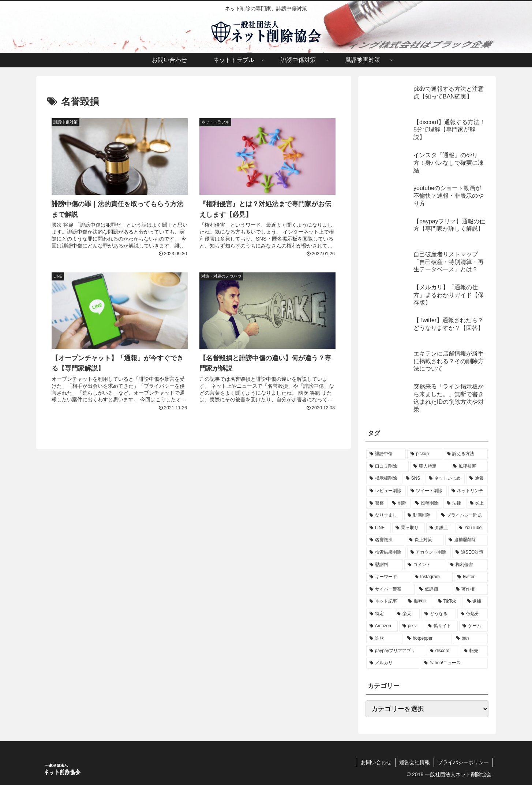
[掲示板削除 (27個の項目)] (384, 479)
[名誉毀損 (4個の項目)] (385, 540)
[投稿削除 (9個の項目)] (427, 503)
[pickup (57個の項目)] (425, 454)
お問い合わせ (376, 762)
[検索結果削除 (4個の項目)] (386, 553)
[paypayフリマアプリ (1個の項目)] (396, 651)
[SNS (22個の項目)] (413, 479)
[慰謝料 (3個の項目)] (385, 565)
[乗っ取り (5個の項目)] (409, 528)
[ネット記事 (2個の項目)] (385, 602)
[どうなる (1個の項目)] (439, 614)
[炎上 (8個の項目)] (477, 503)
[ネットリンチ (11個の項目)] (468, 491)
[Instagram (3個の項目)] (432, 577)
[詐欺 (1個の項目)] (384, 639)
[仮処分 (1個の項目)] (473, 614)
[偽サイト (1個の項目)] (441, 626)
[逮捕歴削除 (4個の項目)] (467, 540)
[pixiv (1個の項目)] (411, 626)
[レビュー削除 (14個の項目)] (386, 491)
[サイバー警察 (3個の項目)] (390, 589)
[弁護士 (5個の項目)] (440, 528)
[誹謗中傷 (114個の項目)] (386, 454)
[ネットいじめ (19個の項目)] (445, 479)
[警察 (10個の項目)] (377, 503)
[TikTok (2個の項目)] (449, 602)
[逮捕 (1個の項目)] (476, 602)
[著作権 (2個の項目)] (470, 589)
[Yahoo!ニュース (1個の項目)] (454, 663)
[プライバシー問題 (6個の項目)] (463, 516)
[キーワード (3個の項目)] (388, 577)
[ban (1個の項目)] (470, 639)
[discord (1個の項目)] (443, 651)
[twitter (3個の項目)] (471, 577)
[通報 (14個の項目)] (477, 479)
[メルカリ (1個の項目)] (393, 663)
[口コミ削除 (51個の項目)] (387, 466)
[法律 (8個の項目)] (454, 503)
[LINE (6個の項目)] (379, 528)
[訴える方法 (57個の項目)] (466, 454)
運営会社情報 (415, 762)
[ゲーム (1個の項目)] (473, 626)
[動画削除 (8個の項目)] (420, 516)
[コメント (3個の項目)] (425, 565)
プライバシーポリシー (463, 762)
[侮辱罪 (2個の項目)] (419, 602)
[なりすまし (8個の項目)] (385, 516)
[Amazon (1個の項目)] (382, 626)
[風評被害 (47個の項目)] (469, 466)
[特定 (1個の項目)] (379, 614)
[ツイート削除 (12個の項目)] (427, 491)
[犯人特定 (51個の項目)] (429, 466)
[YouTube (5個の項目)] (472, 528)
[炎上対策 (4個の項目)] (425, 540)
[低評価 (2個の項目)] (434, 589)
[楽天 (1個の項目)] (407, 614)
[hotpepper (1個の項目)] (428, 639)
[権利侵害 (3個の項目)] (467, 565)
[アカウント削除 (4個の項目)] (429, 553)
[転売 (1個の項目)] (474, 651)
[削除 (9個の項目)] (400, 503)
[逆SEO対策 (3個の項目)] (470, 553)
